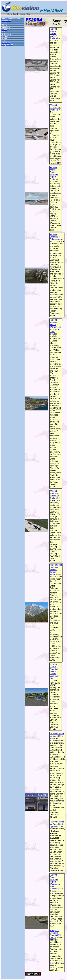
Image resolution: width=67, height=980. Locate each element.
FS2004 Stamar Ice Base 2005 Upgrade (57, 824)
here (52, 963)
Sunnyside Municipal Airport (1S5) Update (55, 934)
